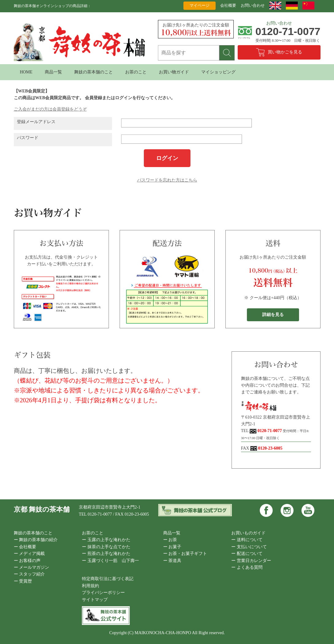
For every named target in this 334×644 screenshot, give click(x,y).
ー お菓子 (172, 547)
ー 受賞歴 (23, 581)
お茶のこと (136, 72)
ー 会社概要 (25, 547)
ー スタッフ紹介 (29, 574)
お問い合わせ (253, 5)
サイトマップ (95, 600)
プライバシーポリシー (103, 593)
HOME (26, 72)
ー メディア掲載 (29, 554)
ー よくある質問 (247, 567)
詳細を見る (273, 315)
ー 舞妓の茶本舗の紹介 (36, 540)
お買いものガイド (248, 533)
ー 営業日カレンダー (251, 561)
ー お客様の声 (27, 561)
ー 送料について (247, 540)
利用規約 (90, 586)
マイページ (200, 5)
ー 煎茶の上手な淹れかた (106, 554)
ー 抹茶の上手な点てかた (106, 547)
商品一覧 (53, 72)
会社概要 (228, 5)
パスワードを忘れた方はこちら (167, 180)
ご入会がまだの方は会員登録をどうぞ (50, 109)
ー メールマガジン (32, 567)
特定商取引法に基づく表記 (108, 579)
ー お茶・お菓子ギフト (185, 554)
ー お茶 (170, 540)
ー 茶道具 (172, 561)
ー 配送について (247, 554)
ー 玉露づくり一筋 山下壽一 (110, 561)
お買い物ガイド (174, 72)
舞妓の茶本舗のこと (94, 72)
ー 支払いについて (249, 547)
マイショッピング (218, 72)
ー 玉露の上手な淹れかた (106, 540)
